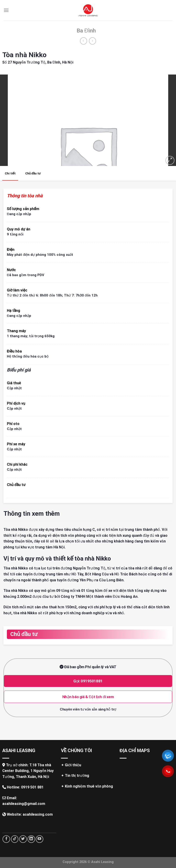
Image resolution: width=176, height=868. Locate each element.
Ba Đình (86, 31)
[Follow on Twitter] (23, 839)
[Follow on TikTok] (15, 839)
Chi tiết (10, 173)
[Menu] (6, 10)
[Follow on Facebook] (6, 839)
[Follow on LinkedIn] (31, 839)
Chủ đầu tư (33, 173)
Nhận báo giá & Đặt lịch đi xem (88, 697)
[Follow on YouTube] (40, 839)
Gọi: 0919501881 (88, 681)
